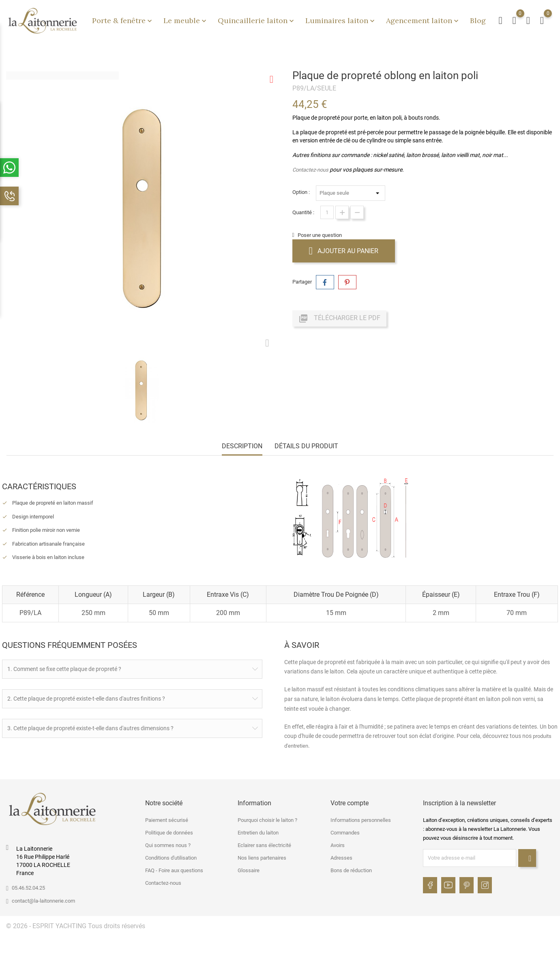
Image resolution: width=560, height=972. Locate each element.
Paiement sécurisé (167, 819)
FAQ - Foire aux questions (174, 869)
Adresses (341, 857)
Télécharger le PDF (339, 318)
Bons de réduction (351, 869)
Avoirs (338, 844)
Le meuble (186, 20)
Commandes (345, 831)
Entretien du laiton (258, 831)
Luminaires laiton (341, 20)
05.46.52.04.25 (28, 887)
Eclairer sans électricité (264, 844)
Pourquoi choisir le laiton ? (267, 819)
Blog (478, 20)
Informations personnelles (361, 819)
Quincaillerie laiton (257, 20)
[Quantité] (327, 212)
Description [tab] (242, 446)
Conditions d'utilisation (171, 857)
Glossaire (249, 869)
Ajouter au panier (344, 251)
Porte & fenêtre (123, 20)
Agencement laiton (423, 20)
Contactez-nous (310, 170)
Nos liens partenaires (262, 857)
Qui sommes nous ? (168, 844)
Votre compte (350, 802)
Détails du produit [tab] (306, 446)
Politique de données (169, 831)
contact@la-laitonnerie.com (43, 900)
